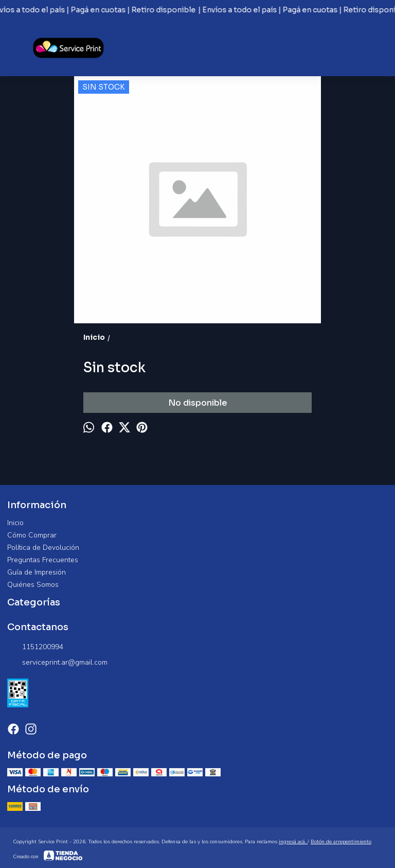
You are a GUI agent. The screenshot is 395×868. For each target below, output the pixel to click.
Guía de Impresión (37, 572)
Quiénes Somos (33, 585)
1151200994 (35, 647)
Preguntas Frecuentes (43, 560)
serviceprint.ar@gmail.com (57, 663)
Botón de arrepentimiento (341, 842)
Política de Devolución (43, 548)
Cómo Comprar (32, 535)
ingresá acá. (293, 842)
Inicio (15, 523)
